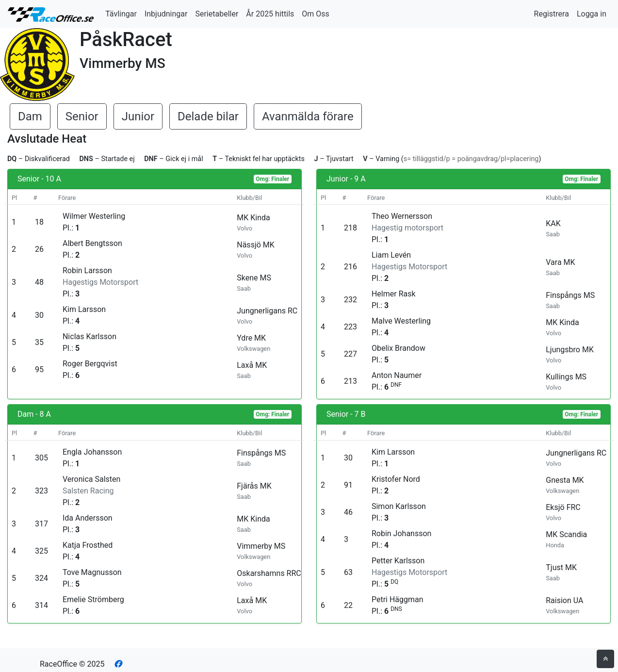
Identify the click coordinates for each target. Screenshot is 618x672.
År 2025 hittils (270, 14)
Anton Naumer (397, 375)
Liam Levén (391, 255)
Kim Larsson (84, 309)
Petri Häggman (398, 599)
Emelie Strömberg (93, 599)
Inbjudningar (166, 14)
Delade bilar (208, 116)
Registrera (552, 14)
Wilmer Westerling (94, 216)
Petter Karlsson (398, 561)
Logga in (592, 14)
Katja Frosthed (88, 545)
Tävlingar (121, 14)
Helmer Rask (394, 294)
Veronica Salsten (91, 479)
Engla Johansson (92, 452)
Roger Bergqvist (90, 364)
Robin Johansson (401, 533)
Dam (30, 116)
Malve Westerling (401, 321)
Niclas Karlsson (89, 336)
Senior (82, 116)
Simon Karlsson (399, 506)
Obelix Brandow (398, 348)
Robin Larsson (87, 270)
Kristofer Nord (396, 479)
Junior (138, 116)
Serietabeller (217, 14)
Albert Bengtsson (92, 243)
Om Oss (316, 14)
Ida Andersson (88, 518)
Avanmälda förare (308, 116)
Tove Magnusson (92, 572)
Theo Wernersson (402, 216)
